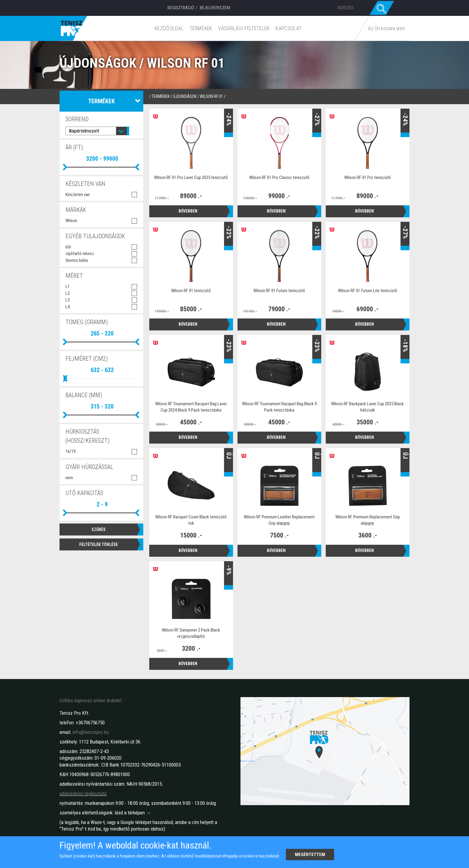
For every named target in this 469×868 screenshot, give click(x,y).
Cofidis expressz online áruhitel (90, 700)
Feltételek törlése (99, 544)
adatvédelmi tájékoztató (83, 793)
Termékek (202, 28)
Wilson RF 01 (211, 96)
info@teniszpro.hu (91, 732)
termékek (161, 96)
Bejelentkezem (215, 8)
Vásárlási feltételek (245, 28)
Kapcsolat (290, 28)
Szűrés (99, 529)
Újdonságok (185, 96)
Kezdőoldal (170, 28)
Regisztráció (181, 8)
